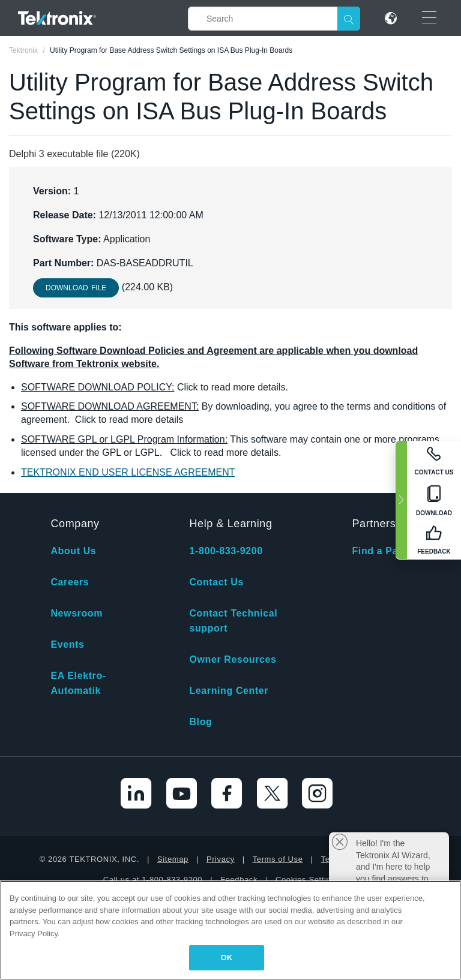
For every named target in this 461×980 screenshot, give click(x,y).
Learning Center (229, 691)
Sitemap (173, 859)
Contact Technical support (233, 621)
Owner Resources (233, 659)
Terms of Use (278, 859)
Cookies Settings (308, 880)
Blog (200, 722)
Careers (70, 582)
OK (227, 958)
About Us (73, 551)
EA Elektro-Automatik (78, 683)
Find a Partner (387, 551)
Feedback (239, 880)
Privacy (221, 859)
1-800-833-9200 (226, 551)
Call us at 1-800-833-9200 (153, 880)
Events (67, 644)
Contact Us (216, 582)
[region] (230, 930)
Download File (76, 288)
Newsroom (77, 613)
